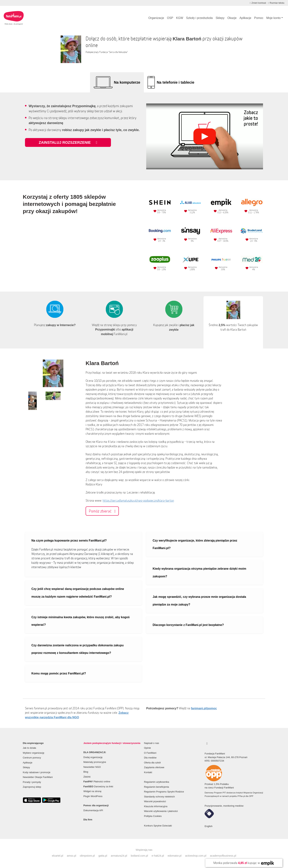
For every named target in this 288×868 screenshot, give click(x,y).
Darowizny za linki (98, 786)
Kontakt (148, 772)
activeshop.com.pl (196, 856)
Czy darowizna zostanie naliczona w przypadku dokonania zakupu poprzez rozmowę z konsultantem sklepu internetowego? (78, 649)
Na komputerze (127, 82)
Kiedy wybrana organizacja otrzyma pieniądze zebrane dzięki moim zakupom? (199, 573)
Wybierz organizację (34, 753)
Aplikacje (245, 18)
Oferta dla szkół (152, 763)
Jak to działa (29, 748)
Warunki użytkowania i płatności (161, 811)
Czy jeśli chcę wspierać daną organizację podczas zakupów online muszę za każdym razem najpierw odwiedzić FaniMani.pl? (78, 593)
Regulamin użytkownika (157, 782)
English (209, 826)
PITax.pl (241, 796)
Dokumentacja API (93, 810)
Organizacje (156, 18)
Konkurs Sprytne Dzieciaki (158, 826)
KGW (180, 18)
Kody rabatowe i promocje (37, 772)
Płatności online (97, 782)
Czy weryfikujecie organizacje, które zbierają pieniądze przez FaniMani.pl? (195, 544)
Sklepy (220, 18)
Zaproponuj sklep (32, 787)
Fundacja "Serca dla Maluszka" (114, 52)
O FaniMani (150, 753)
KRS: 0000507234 (214, 761)
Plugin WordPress (93, 796)
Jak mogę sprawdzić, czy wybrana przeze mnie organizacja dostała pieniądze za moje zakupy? (199, 601)
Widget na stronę (92, 791)
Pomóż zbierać (102, 511)
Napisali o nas (152, 743)
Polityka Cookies (153, 816)
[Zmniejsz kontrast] (258, 3)
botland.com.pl (139, 856)
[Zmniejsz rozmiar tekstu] (276, 3)
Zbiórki (87, 777)
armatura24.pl (119, 856)
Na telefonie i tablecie (175, 82)
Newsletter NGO (92, 767)
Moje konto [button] (273, 18)
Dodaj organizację (93, 757)
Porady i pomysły (32, 782)
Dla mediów (150, 758)
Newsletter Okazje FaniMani (38, 777)
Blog (86, 772)
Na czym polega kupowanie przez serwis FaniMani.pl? (69, 541)
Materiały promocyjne (95, 762)
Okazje (232, 18)
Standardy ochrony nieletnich (159, 797)
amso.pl (71, 856)
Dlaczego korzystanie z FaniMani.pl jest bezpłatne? (188, 625)
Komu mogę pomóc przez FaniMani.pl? (59, 673)
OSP (170, 18)
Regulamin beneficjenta (156, 787)
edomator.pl (175, 856)
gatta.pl (103, 856)
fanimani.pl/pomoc (204, 708)
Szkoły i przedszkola (199, 18)
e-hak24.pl (158, 856)
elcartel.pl (57, 856)
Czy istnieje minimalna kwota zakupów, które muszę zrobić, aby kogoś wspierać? (81, 621)
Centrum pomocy (32, 758)
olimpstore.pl (87, 856)
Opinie (147, 748)
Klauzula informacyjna (156, 806)
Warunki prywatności (155, 801)
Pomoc (259, 18)
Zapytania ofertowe (154, 767)
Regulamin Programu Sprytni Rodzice (164, 792)
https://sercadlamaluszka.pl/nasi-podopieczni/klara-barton (138, 501)
